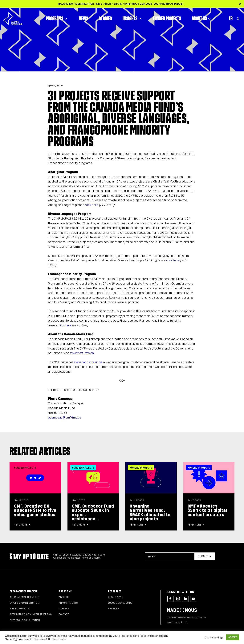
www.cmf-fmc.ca (82, 353)
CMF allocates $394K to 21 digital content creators (207, 510)
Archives (114, 609)
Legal (185, 622)
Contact (64, 614)
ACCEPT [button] (233, 637)
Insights (132, 18)
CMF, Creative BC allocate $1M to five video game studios (35, 510)
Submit (203, 556)
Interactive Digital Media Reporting (31, 614)
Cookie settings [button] (214, 638)
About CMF (65, 591)
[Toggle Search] (238, 18)
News (83, 18)
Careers (64, 609)
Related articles (40, 451)
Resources (115, 591)
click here (92, 205)
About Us (202, 18)
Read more (21, 525)
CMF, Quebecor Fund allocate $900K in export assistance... (93, 513)
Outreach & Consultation (25, 620)
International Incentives (24, 597)
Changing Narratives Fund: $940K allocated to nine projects (150, 513)
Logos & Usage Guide (120, 603)
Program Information (23, 591)
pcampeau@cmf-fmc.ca (65, 417)
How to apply (116, 597)
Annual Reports (68, 603)
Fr (231, 18)
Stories (105, 18)
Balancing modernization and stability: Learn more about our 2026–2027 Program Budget (121, 4)
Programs (57, 18)
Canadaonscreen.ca (88, 362)
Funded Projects (167, 18)
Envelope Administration (24, 603)
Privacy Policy (174, 622)
